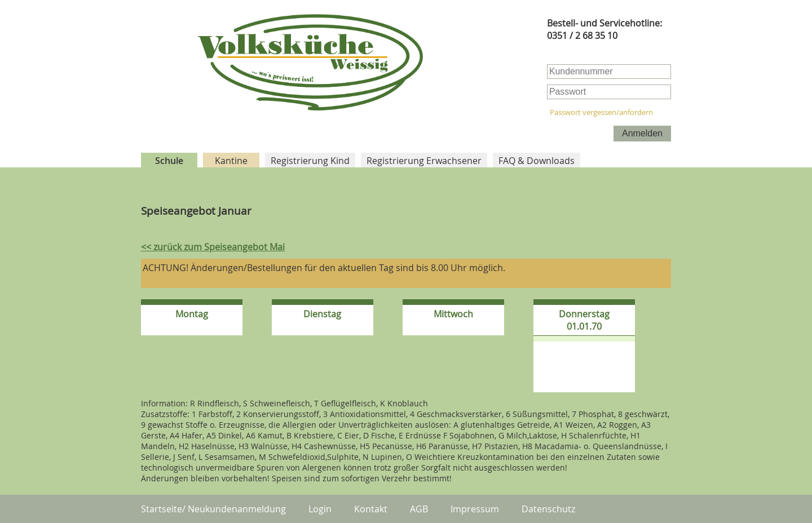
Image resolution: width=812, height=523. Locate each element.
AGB (419, 509)
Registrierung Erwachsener (424, 161)
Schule (169, 161)
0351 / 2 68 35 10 (582, 36)
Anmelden (642, 133)
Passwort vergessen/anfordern (601, 112)
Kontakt (371, 509)
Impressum (475, 509)
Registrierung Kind (310, 161)
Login (320, 509)
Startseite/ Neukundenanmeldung (213, 509)
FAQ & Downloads (537, 161)
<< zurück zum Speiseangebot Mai (213, 247)
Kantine (231, 161)
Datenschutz (548, 509)
